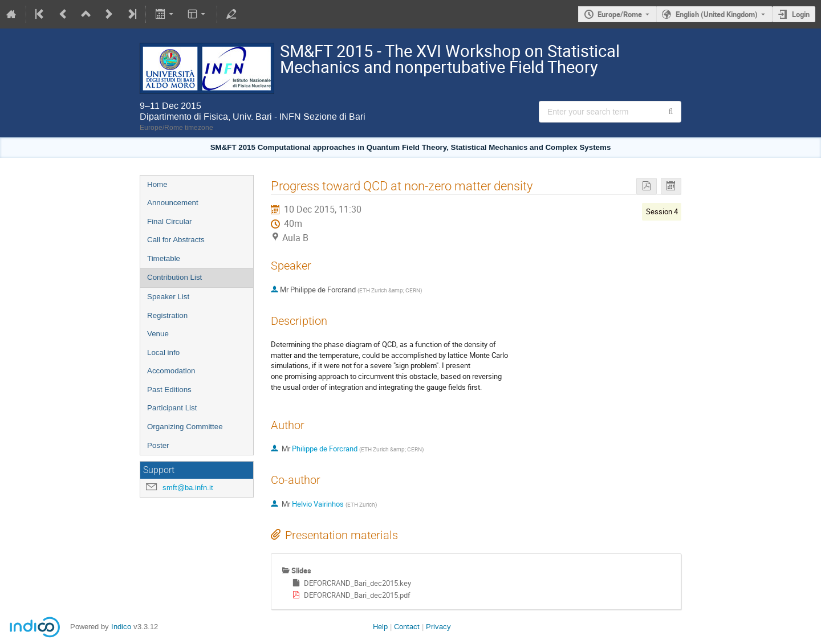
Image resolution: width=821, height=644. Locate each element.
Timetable (164, 258)
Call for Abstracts (176, 240)
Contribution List (174, 277)
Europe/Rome (620, 14)
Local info (163, 352)
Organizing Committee (185, 427)
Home (157, 184)
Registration (167, 315)
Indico (121, 627)
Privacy (438, 627)
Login (801, 14)
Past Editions (169, 390)
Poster (158, 445)
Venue (158, 334)
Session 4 (662, 211)
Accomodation (171, 371)
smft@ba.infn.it (188, 488)
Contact (407, 627)
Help (380, 627)
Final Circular (170, 221)
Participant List (172, 408)
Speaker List (168, 297)
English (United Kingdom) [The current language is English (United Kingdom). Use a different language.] (717, 14)
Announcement (173, 203)
